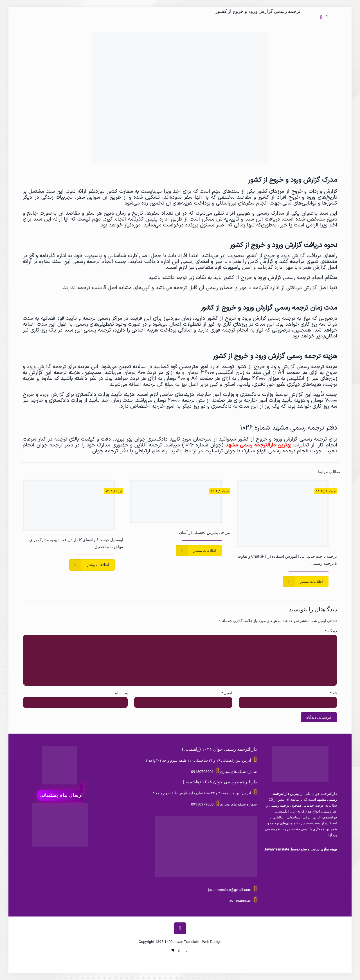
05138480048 (240, 901)
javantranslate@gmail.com (229, 890)
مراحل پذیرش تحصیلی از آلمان (205, 532)
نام (333, 693)
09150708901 (202, 772)
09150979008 (202, 804)
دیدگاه (331, 631)
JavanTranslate (277, 849)
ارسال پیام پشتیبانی (61, 795)
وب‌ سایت (120, 693)
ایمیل (227, 693)
